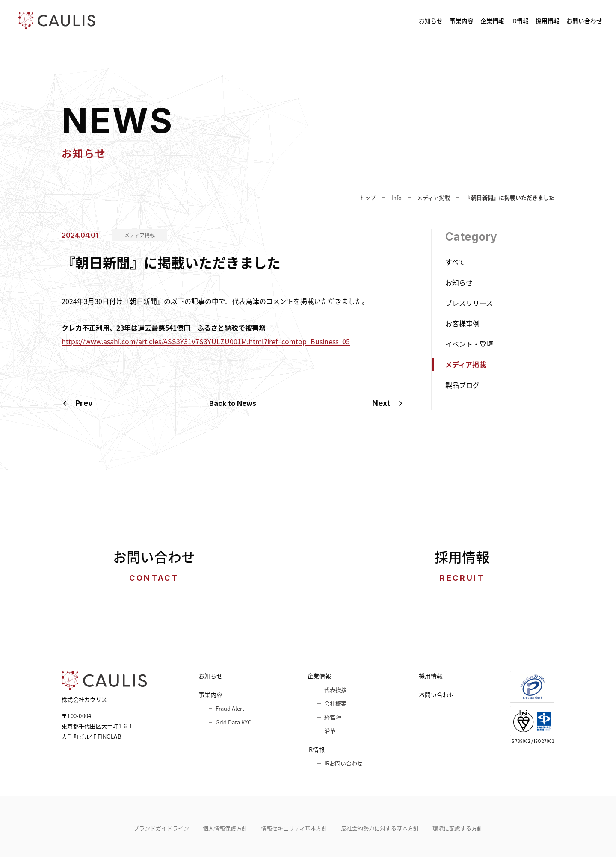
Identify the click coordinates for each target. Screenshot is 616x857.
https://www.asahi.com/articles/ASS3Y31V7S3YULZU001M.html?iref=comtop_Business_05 (206, 341)
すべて (455, 262)
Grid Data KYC (233, 722)
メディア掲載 (140, 235)
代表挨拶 (335, 690)
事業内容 (363, 21)
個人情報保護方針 (225, 828)
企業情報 (416, 21)
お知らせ (315, 21)
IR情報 (466, 21)
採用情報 (515, 21)
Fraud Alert (230, 708)
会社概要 (335, 703)
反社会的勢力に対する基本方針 (380, 828)
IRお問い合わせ (344, 763)
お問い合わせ (575, 21)
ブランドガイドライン (161, 828)
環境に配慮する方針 (458, 828)
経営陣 (333, 717)
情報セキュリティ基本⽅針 (294, 828)
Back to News (233, 403)
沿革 (330, 731)
